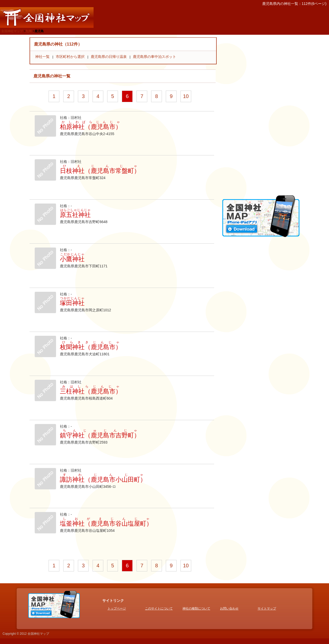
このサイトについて (159, 608)
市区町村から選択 (70, 57)
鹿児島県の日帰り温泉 (109, 57)
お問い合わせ (229, 608)
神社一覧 (42, 57)
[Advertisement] (261, 114)
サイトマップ (267, 608)
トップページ (117, 608)
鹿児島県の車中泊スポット (154, 57)
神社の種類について (196, 608)
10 (186, 96)
